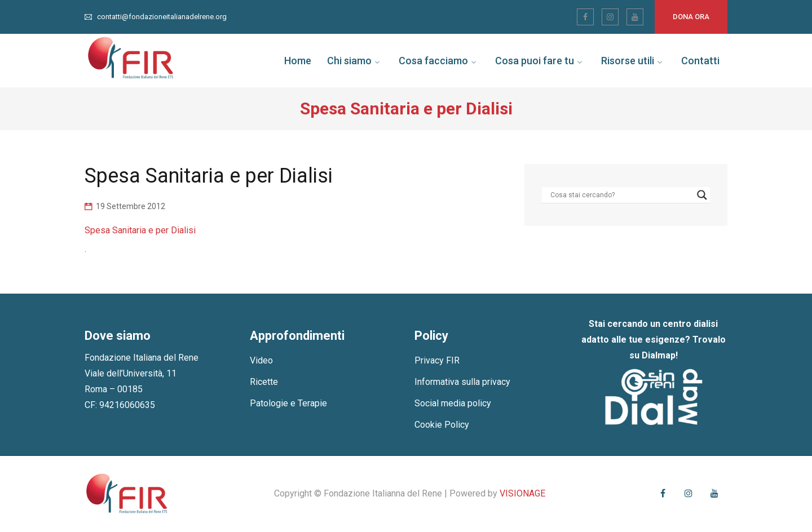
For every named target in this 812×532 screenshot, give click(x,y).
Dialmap (659, 355)
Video (261, 360)
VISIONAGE (522, 493)
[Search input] (621, 195)
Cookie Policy (442, 425)
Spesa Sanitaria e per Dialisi (140, 230)
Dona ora (691, 17)
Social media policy (453, 403)
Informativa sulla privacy (462, 382)
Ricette (264, 382)
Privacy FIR (437, 360)
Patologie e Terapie (288, 403)
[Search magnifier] (702, 195)
